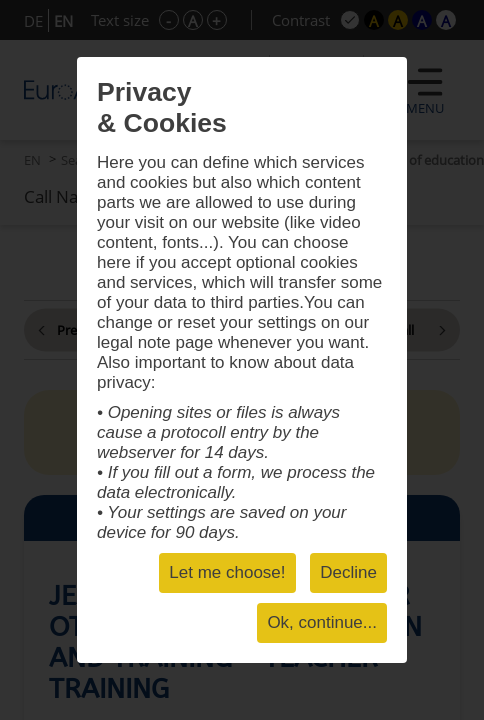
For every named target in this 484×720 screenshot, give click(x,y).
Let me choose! (227, 572)
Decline (348, 572)
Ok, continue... (322, 622)
